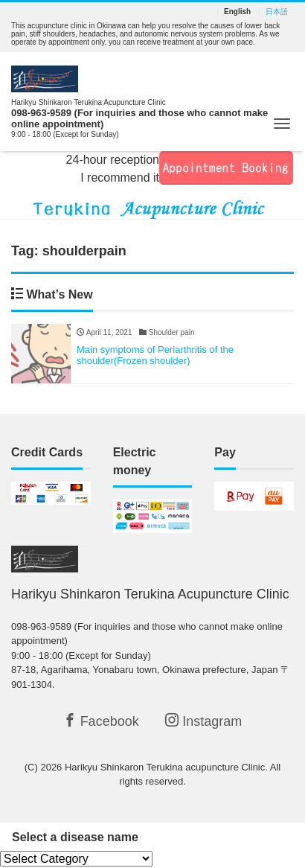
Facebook (101, 721)
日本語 (277, 12)
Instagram (203, 721)
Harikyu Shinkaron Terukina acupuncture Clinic (165, 767)
